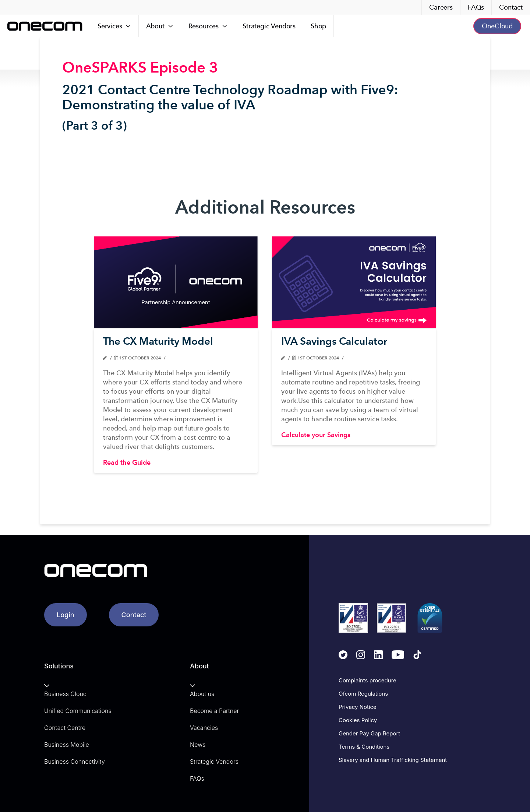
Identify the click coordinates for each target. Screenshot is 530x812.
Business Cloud (65, 694)
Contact (511, 7)
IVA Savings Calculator (334, 341)
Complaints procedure (368, 680)
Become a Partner (214, 711)
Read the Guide (127, 462)
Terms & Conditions (364, 747)
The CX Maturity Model (158, 341)
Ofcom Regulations (363, 694)
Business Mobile (67, 745)
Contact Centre (65, 728)
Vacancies (204, 728)
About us (202, 694)
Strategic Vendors (269, 26)
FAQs (476, 7)
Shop (318, 26)
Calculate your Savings (316, 435)
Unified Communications (78, 711)
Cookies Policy (358, 720)
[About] (160, 26)
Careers (441, 7)
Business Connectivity (75, 762)
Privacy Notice (358, 707)
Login (66, 615)
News (198, 745)
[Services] (114, 26)
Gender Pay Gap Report (369, 733)
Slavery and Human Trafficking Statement (393, 760)
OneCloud (497, 26)
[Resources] (208, 26)
